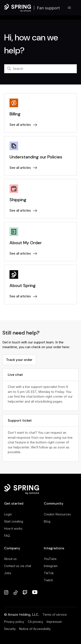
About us (10, 559)
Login (8, 514)
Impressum (54, 622)
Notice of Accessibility (35, 629)
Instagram (51, 566)
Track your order (19, 360)
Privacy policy (14, 622)
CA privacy (35, 622)
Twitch (48, 580)
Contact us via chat (18, 566)
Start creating (14, 521)
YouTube (50, 559)
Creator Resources (57, 514)
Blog (47, 521)
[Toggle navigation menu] (69, 8)
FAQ (7, 536)
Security (10, 629)
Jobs (8, 573)
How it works (13, 528)
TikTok (49, 573)
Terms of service (55, 615)
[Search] (41, 69)
